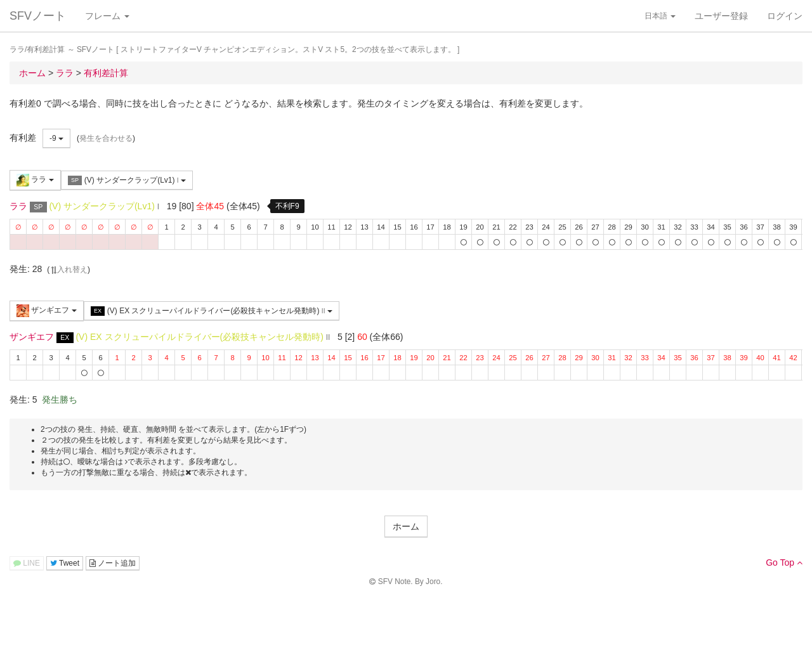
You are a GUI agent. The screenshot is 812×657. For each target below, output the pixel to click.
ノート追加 (113, 563)
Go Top (784, 563)
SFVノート (38, 16)
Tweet (65, 563)
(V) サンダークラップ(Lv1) (127, 180)
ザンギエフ (47, 311)
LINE (27, 563)
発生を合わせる (106, 138)
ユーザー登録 (721, 16)
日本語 (660, 16)
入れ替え (69, 270)
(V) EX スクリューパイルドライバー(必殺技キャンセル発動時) (212, 311)
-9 (56, 138)
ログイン (785, 16)
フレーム (107, 16)
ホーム (406, 526)
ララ (35, 180)
